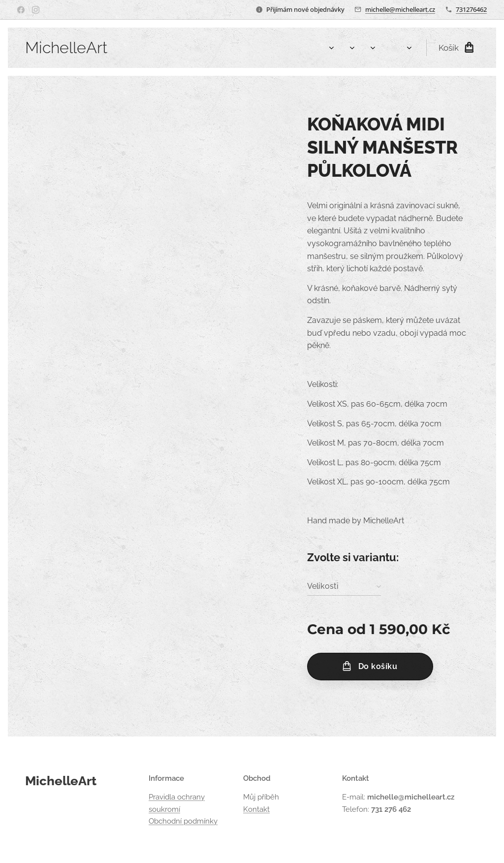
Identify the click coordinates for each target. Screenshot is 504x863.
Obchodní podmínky (183, 821)
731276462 (471, 9)
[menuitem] (286, 48)
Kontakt (256, 809)
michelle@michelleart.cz (400, 9)
